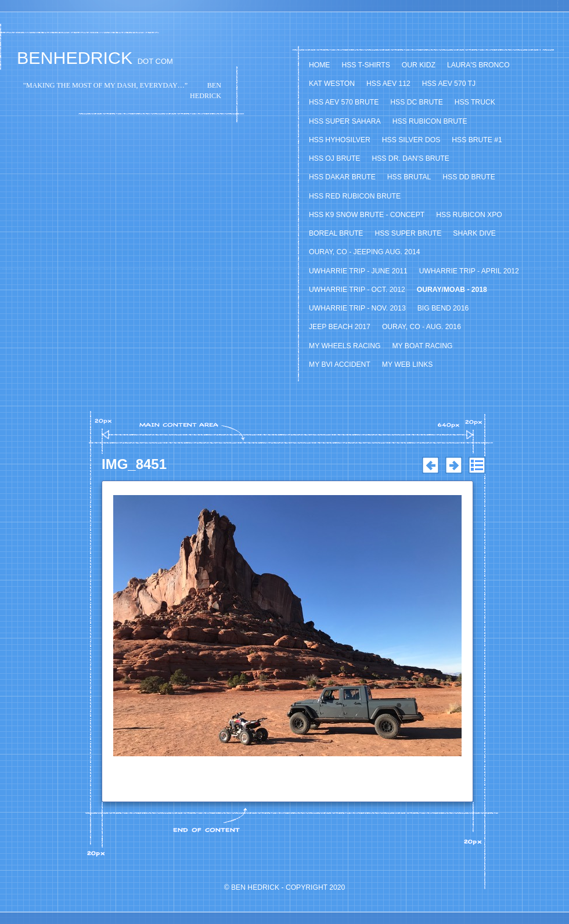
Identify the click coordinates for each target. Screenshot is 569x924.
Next (453, 465)
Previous (430, 465)
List (477, 465)
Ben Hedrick (255, 887)
